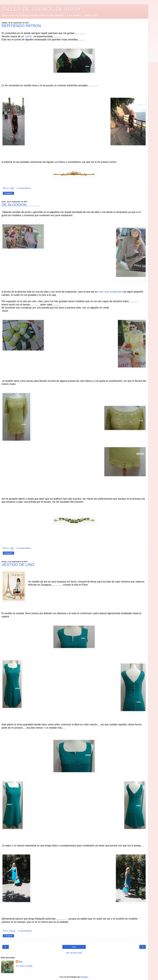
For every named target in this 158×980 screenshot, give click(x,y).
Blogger (84, 977)
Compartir (8, 193)
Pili (21, 962)
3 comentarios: (24, 188)
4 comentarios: (25, 931)
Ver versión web (74, 953)
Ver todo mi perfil (24, 966)
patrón (29, 36)
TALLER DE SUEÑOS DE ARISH (41, 9)
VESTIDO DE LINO (18, 565)
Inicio (74, 947)
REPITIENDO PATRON (21, 26)
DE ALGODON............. (21, 205)
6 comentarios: (24, 548)
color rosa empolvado (110, 292)
